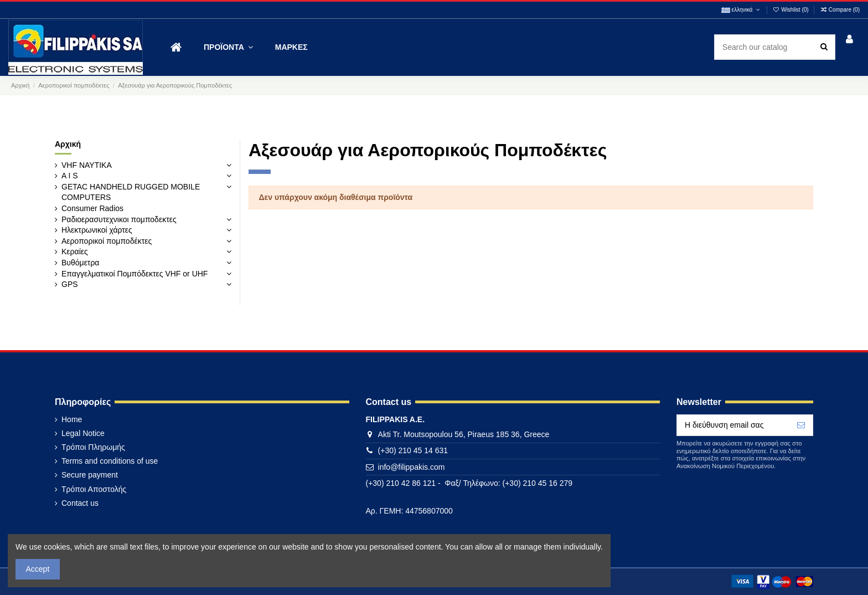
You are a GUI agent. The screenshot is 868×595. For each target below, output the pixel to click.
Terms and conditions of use (110, 461)
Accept (38, 569)
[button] (228, 47)
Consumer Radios (92, 208)
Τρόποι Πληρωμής (93, 447)
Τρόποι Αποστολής (94, 489)
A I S (70, 176)
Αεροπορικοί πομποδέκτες (107, 241)
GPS (70, 284)
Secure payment (90, 475)
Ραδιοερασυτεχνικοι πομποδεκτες (119, 219)
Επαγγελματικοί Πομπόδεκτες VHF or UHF (135, 274)
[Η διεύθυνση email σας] (733, 425)
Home (72, 419)
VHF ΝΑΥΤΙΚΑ (87, 165)
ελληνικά (741, 10)
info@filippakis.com (412, 467)
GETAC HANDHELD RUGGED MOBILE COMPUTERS (131, 192)
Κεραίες (75, 252)
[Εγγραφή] (801, 425)
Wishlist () (792, 10)
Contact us (80, 503)
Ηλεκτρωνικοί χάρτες (97, 230)
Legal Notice (83, 433)
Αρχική (68, 144)
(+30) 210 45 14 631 (413, 450)
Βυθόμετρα (80, 263)
